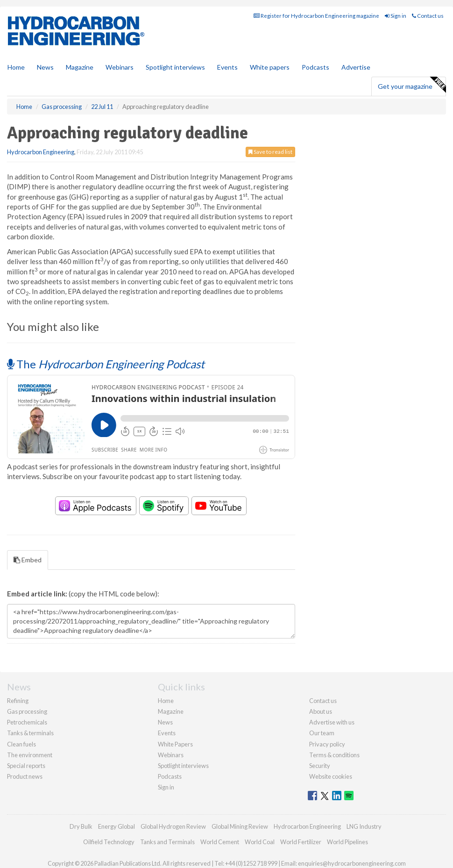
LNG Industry (364, 826)
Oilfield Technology (109, 842)
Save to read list (270, 152)
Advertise (356, 67)
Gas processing (27, 711)
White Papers (175, 744)
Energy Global (117, 826)
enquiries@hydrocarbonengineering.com (352, 863)
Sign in (396, 16)
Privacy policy (327, 744)
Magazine (80, 67)
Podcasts (315, 67)
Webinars (120, 67)
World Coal (260, 842)
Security (320, 766)
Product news (25, 776)
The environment (30, 755)
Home (16, 67)
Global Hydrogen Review (173, 826)
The (106, 364)
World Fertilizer (301, 842)
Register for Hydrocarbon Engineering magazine (316, 16)
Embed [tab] (28, 560)
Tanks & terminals (30, 733)
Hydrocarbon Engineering (41, 152)
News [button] (45, 67)
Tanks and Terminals (167, 842)
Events (227, 67)
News (165, 722)
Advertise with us (332, 722)
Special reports (26, 766)
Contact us (428, 16)
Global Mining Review (240, 826)
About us (321, 711)
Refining (18, 701)
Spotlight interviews (175, 67)
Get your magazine (412, 85)
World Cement (220, 842)
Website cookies (331, 776)
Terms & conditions (334, 755)
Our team (322, 733)
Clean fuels (21, 744)
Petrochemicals (27, 722)
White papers (270, 67)
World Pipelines (347, 842)
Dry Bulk (81, 826)
